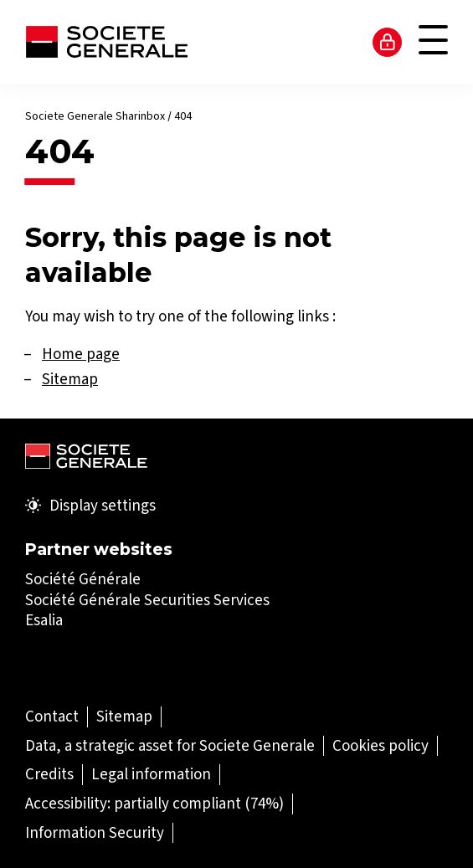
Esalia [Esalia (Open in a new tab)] (44, 620)
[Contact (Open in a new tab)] (52, 716)
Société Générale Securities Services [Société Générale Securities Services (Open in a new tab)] (147, 600)
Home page (81, 354)
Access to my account (388, 42)
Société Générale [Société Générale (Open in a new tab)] (83, 579)
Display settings (90, 506)
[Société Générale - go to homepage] (106, 42)
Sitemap (70, 379)
